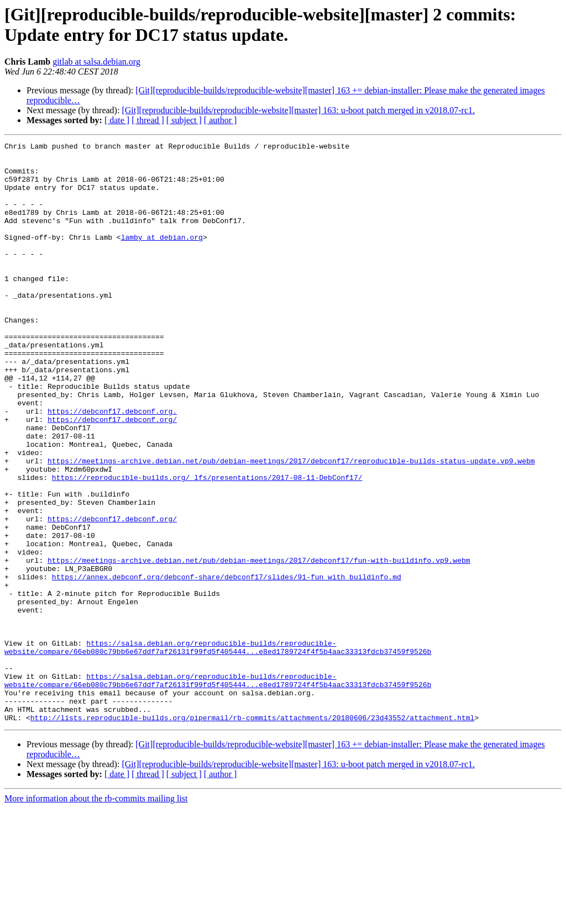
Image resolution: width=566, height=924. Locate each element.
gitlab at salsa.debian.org (96, 62)
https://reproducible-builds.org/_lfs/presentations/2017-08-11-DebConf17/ (207, 545)
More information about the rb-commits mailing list (96, 914)
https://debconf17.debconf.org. (112, 466)
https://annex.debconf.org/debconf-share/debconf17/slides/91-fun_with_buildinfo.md (227, 664)
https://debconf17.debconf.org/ (112, 476)
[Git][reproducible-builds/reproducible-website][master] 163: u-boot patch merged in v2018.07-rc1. (298, 110)
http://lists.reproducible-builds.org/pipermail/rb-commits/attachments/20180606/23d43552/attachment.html (252, 833)
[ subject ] (184, 120)
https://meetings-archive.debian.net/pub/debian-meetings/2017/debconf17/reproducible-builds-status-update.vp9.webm (291, 525)
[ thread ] (148, 120)
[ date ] (117, 120)
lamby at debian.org (162, 257)
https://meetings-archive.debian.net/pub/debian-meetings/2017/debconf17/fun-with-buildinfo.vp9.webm (259, 645)
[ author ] (221, 120)
